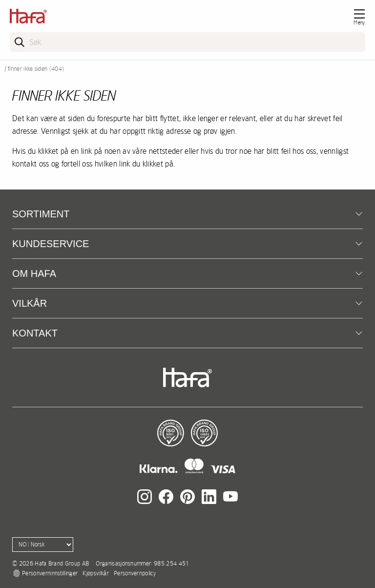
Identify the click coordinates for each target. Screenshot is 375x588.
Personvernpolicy (135, 573)
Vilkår (30, 303)
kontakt (35, 333)
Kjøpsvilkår (96, 573)
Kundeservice (51, 244)
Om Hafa (34, 273)
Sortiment (41, 214)
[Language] (43, 545)
